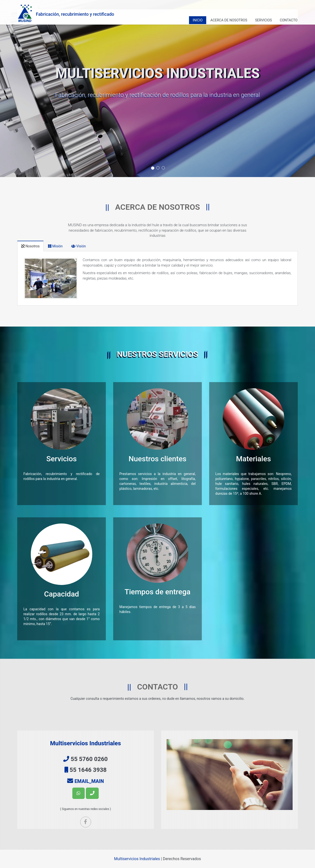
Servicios (264, 20)
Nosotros (30, 246)
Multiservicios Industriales (137, 859)
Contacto (289, 20)
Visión (79, 246)
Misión (55, 246)
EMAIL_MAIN (89, 781)
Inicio (198, 20)
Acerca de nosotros (229, 20)
